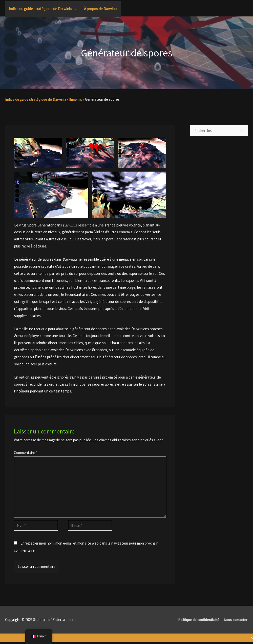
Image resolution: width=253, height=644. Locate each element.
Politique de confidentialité (197, 621)
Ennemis (78, 99)
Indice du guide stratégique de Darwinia (36, 99)
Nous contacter (236, 621)
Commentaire (26, 453)
